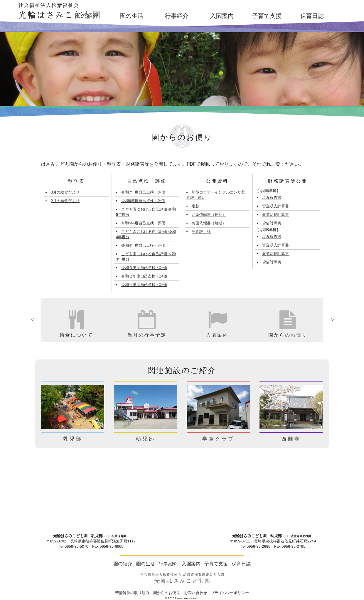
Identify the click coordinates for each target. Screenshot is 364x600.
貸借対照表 (272, 223)
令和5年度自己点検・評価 (143, 223)
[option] (76, 320)
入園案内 (222, 16)
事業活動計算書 (275, 215)
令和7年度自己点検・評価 (143, 192)
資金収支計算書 (275, 206)
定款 (196, 206)
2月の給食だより (65, 201)
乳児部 (73, 439)
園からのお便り (167, 593)
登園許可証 (201, 232)
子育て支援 (267, 16)
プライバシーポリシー (230, 593)
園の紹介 (87, 16)
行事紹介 (177, 16)
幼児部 (146, 439)
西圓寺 (291, 439)
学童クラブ (218, 439)
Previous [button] (37, 320)
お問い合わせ (196, 593)
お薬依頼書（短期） (209, 223)
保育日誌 (312, 16)
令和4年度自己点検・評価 (143, 245)
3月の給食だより (65, 192)
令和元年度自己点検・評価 (144, 285)
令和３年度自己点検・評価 (144, 268)
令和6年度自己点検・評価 (143, 201)
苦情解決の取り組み (132, 593)
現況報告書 (272, 198)
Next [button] (327, 320)
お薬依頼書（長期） (209, 215)
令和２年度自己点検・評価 (144, 276)
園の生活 (132, 16)
